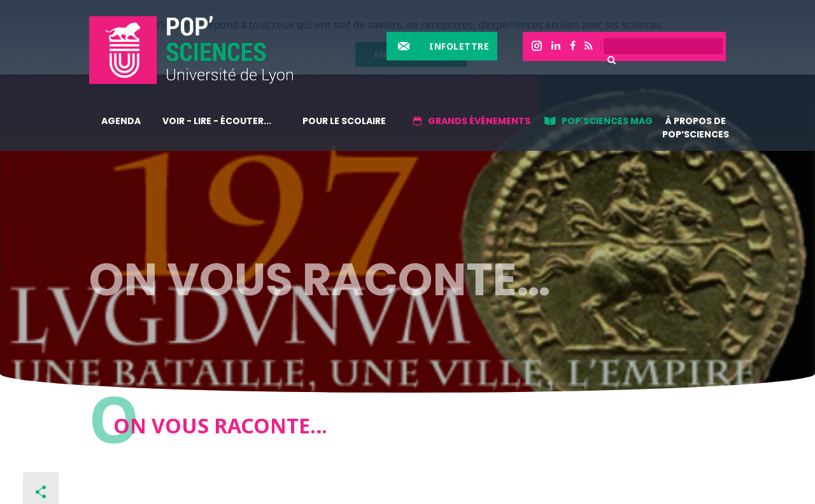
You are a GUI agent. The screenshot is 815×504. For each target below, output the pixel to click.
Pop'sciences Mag (607, 121)
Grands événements (479, 121)
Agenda (121, 121)
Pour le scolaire (344, 121)
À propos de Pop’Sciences (696, 128)
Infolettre (459, 46)
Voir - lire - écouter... (217, 121)
